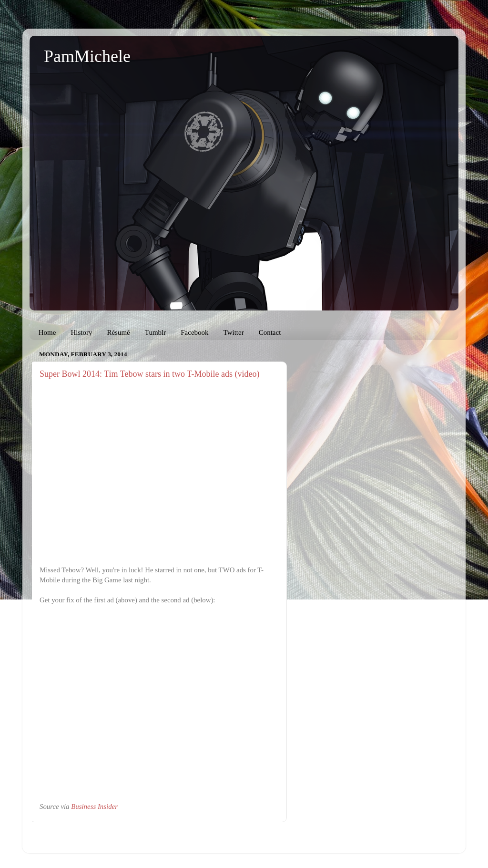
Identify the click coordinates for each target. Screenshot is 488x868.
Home (47, 332)
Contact (270, 332)
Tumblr (155, 332)
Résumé (118, 332)
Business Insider (94, 806)
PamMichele (87, 56)
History (81, 332)
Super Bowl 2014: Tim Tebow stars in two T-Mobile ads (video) (149, 374)
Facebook (194, 332)
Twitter (234, 332)
